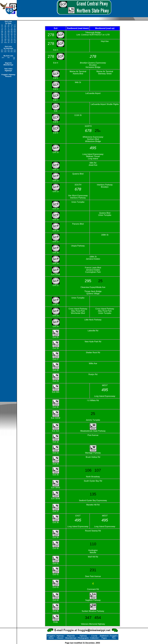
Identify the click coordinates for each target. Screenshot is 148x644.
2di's (3, 58)
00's (2, 50)
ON (15, 41)
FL (12, 27)
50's (2, 52)
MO (15, 31)
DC (9, 27)
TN (5, 38)
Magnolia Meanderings (8, 64)
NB (9, 41)
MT (2, 33)
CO (15, 25)
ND (12, 35)
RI (12, 36)
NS (12, 41)
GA (15, 27)
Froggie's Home (51, 637)
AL (2, 25)
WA (5, 39)
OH (15, 35)
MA (2, 31)
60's (5, 52)
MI (6, 31)
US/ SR (14, 58)
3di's (9, 58)
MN (9, 31)
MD (15, 30)
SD (2, 38)
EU (12, 42)
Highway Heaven (60, 637)
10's (5, 50)
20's (9, 50)
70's (9, 52)
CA (12, 25)
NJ (15, 33)
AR (9, 25)
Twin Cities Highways (8, 70)
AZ (6, 25)
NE (5, 33)
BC (5, 41)
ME (12, 30)
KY (5, 30)
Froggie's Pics (114, 637)
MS (12, 31)
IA (15, 28)
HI (2, 28)
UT (12, 38)
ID (5, 28)
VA (2, 39)
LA (9, 30)
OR (6, 36)
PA (9, 36)
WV (9, 39)
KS (2, 30)
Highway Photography (83, 637)
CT (2, 27)
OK (2, 36)
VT (15, 38)
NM (2, 35)
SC (15, 36)
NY (5, 35)
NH (12, 33)
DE (5, 27)
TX (9, 38)
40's (15, 50)
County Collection (94, 637)
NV (9, 33)
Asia (5, 42)
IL (9, 28)
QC (2, 42)
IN (12, 28)
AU (9, 42)
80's (12, 52)
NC (9, 35)
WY (15, 39)
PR (15, 42)
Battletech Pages (104, 637)
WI (12, 39)
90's (15, 52)
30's (12, 50)
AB (2, 41)
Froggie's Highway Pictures (8, 76)
